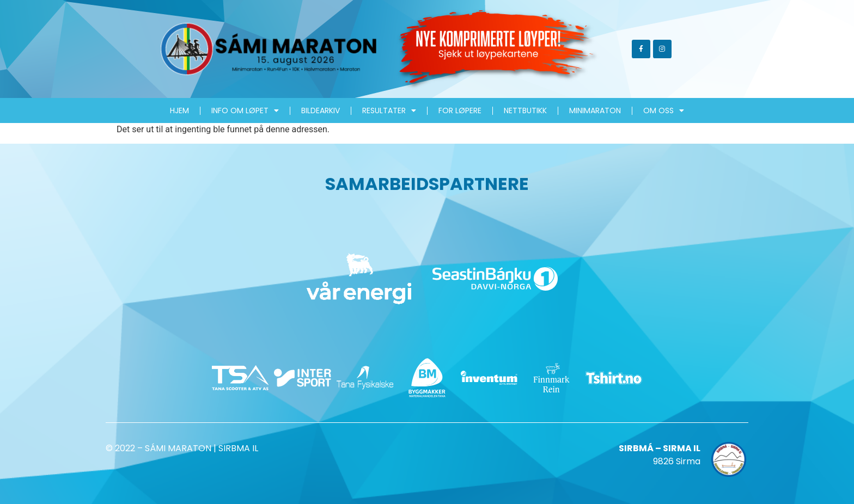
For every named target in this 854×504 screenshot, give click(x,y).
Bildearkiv (321, 110)
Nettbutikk (525, 110)
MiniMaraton (595, 110)
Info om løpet (245, 110)
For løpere (460, 110)
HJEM (179, 110)
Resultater (389, 110)
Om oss (664, 110)
